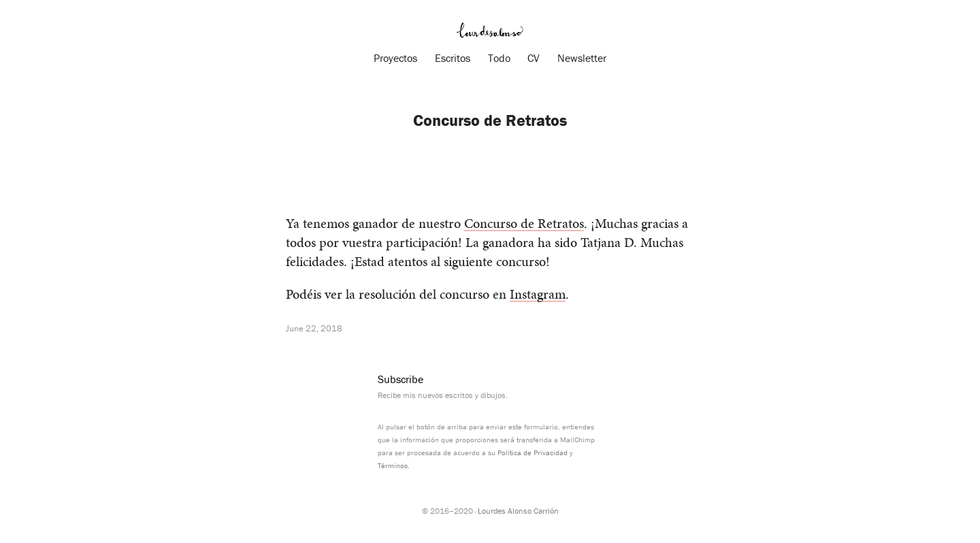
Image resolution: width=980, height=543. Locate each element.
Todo (499, 58)
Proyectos (395, 58)
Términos (393, 465)
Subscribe (401, 379)
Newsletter (582, 58)
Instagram (538, 294)
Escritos (453, 58)
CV (534, 58)
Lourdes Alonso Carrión (518, 511)
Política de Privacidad (533, 452)
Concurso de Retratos (524, 223)
